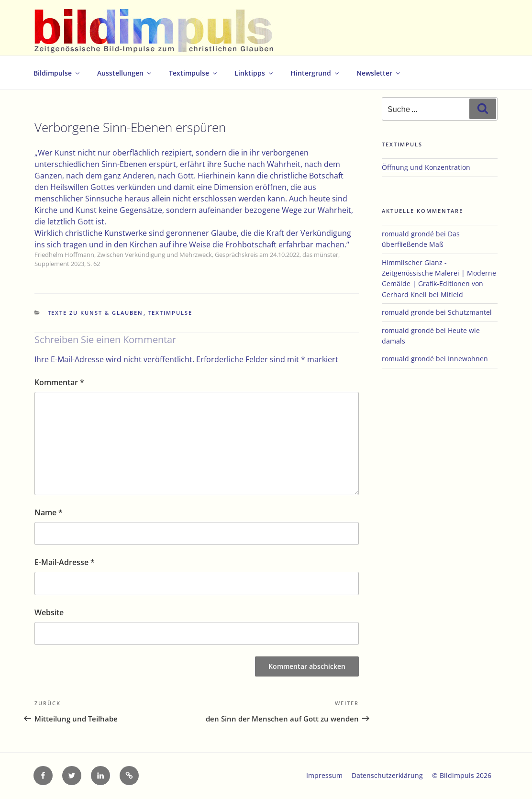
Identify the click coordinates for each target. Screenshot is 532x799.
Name (49, 512)
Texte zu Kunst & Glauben (96, 313)
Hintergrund (315, 73)
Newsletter (379, 73)
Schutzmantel (470, 312)
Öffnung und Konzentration (426, 167)
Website (49, 612)
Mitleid (452, 294)
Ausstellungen (125, 73)
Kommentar (59, 382)
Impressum (324, 775)
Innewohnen (468, 359)
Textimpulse (194, 73)
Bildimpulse (57, 73)
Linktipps (254, 73)
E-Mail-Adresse (65, 562)
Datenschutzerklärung (387, 775)
